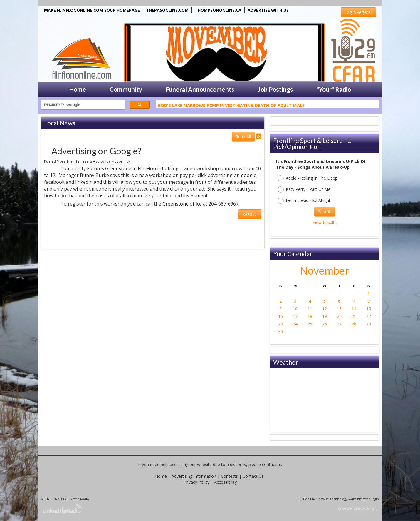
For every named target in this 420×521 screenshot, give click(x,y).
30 (280, 332)
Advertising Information (194, 476)
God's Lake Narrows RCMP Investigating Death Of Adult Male (231, 106)
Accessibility (225, 482)
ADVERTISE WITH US (268, 10)
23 (280, 324)
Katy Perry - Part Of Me (304, 189)
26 (325, 324)
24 (295, 324)
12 (325, 309)
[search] (83, 105)
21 (354, 316)
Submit (325, 212)
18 (310, 316)
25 (310, 324)
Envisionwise (320, 499)
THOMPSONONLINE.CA (218, 10)
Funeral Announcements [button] (200, 89)
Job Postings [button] (275, 89)
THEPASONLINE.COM (167, 10)
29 (369, 324)
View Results (325, 222)
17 (295, 316)
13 (339, 309)
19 (325, 316)
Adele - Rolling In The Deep (308, 178)
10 (295, 309)
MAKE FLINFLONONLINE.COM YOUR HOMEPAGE (92, 10)
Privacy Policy (196, 482)
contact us (272, 464)
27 (339, 324)
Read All (243, 137)
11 (310, 309)
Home (161, 476)
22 (369, 316)
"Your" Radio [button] (334, 89)
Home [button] (78, 89)
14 (354, 309)
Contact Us (253, 476)
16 (280, 316)
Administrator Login (364, 499)
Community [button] (126, 89)
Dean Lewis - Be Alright (304, 201)
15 (369, 309)
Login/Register (358, 12)
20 (339, 316)
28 (354, 324)
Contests (229, 476)
